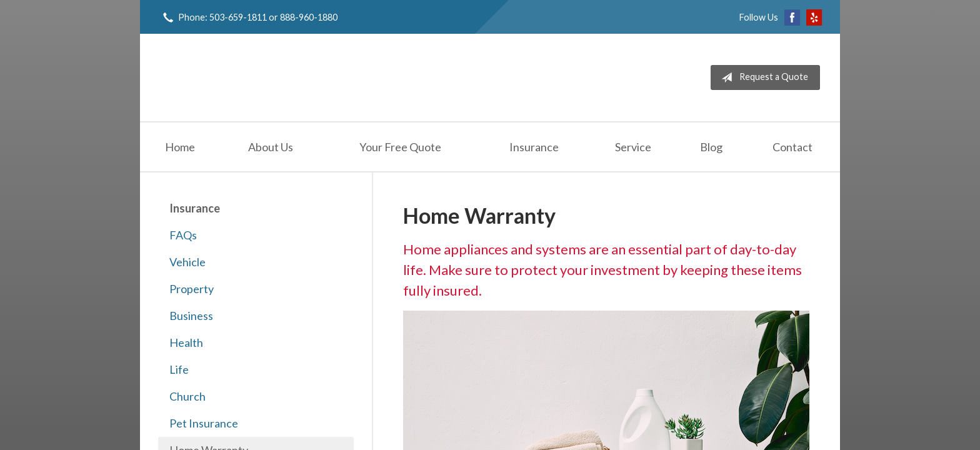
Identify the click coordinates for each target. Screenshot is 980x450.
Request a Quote (762, 77)
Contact (792, 147)
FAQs (183, 235)
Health (186, 342)
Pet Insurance (204, 423)
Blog (711, 147)
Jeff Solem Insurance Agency (254, 77)
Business (191, 316)
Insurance (534, 147)
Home (180, 147)
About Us (271, 147)
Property (192, 289)
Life (179, 369)
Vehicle (187, 262)
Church (187, 396)
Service (633, 147)
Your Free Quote (400, 147)
